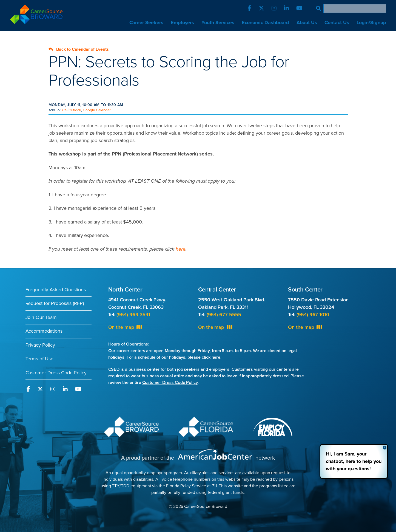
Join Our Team (41, 317)
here (181, 249)
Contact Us (337, 22)
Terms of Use (39, 359)
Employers (183, 22)
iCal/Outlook (71, 110)
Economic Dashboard (265, 22)
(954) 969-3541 (133, 315)
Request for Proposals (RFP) (55, 303)
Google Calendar (96, 110)
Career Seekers (146, 22)
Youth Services (218, 22)
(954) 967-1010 (313, 315)
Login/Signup (371, 22)
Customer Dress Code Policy (56, 373)
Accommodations (44, 331)
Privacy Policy (40, 345)
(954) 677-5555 (224, 315)
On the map (125, 327)
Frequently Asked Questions (56, 290)
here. (217, 357)
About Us (307, 22)
